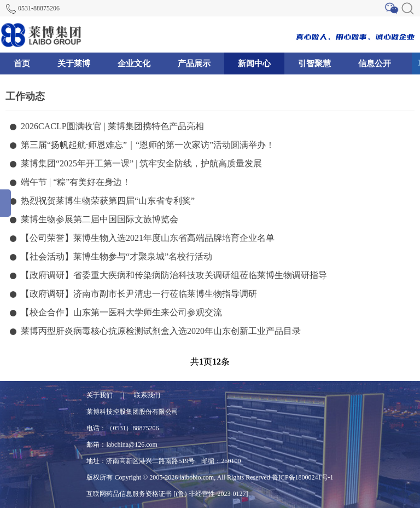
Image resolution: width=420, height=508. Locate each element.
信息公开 (375, 63)
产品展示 (194, 63)
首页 (22, 63)
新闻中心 (254, 63)
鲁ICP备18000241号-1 (303, 477)
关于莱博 (74, 63)
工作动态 (25, 96)
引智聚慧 (314, 63)
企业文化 (134, 63)
